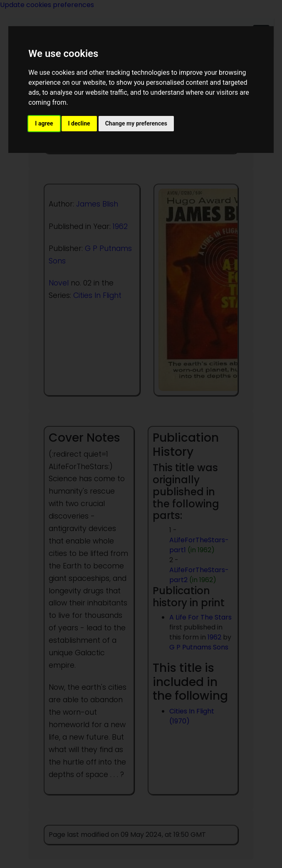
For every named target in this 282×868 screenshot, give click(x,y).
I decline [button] (79, 123)
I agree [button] (44, 123)
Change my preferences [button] (136, 123)
